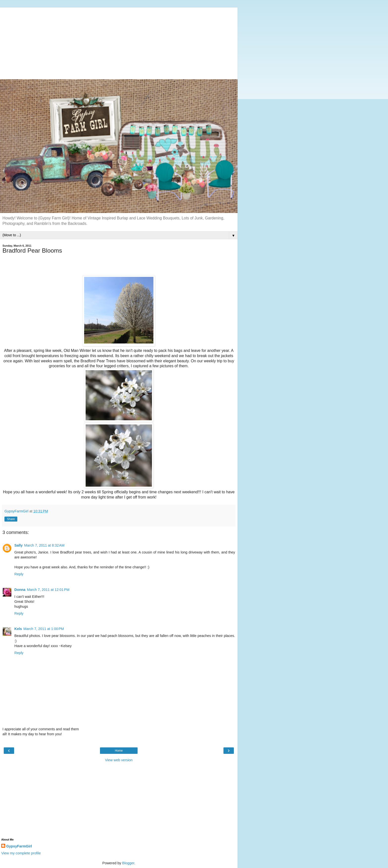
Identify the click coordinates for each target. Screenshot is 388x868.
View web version (119, 760)
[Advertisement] (119, 42)
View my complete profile (21, 853)
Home (119, 751)
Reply (19, 574)
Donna (20, 590)
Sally (19, 545)
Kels (18, 629)
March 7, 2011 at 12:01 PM (48, 590)
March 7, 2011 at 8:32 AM (44, 545)
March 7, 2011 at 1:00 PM (44, 629)
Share (11, 519)
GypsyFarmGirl (19, 846)
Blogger (128, 863)
